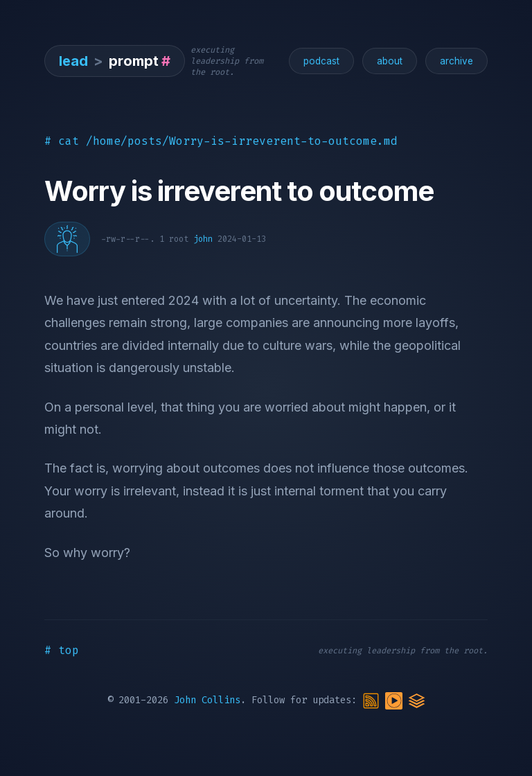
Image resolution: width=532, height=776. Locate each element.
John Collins (207, 700)
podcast (321, 61)
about (390, 61)
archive (456, 61)
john (203, 239)
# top (62, 650)
